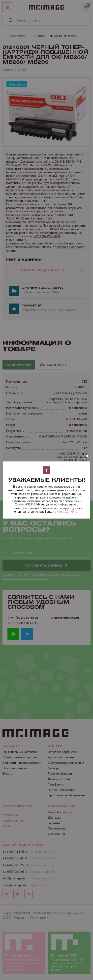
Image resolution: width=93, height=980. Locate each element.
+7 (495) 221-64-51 (66, 512)
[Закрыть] (87, 456)
